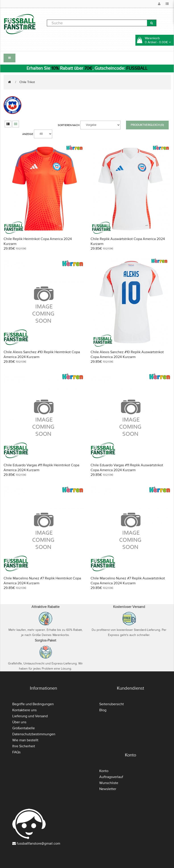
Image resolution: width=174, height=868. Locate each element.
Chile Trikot (27, 82)
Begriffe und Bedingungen (33, 704)
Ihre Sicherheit (24, 746)
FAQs (16, 752)
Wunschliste (109, 783)
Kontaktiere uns (24, 710)
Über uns (19, 722)
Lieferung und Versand (30, 716)
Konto (104, 771)
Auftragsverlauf (111, 777)
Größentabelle (24, 728)
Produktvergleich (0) (147, 125)
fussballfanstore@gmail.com (38, 844)
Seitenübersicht (112, 704)
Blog (103, 710)
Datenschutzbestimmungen (34, 734)
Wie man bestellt (25, 740)
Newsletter (108, 789)
